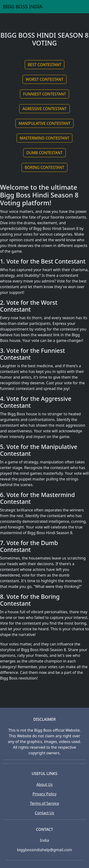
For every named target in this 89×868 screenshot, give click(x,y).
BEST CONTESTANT (44, 65)
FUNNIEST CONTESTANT (44, 94)
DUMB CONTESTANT (44, 153)
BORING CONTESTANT (44, 167)
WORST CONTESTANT (44, 79)
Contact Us (44, 813)
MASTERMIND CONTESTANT (44, 138)
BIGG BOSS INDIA (23, 7)
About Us (44, 784)
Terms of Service (44, 803)
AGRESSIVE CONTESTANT (44, 109)
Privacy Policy (44, 794)
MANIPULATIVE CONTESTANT (44, 123)
